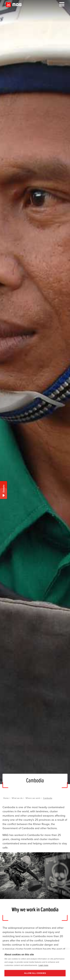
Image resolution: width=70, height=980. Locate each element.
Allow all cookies (35, 973)
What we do (17, 798)
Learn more (43, 965)
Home (6, 798)
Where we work (33, 798)
